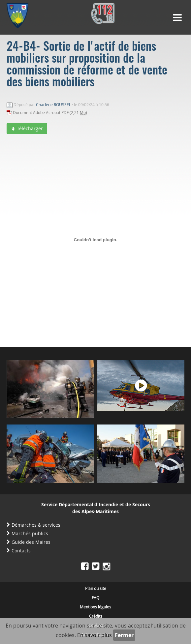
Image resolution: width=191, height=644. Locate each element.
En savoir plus (95, 635)
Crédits (96, 616)
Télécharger (27, 128)
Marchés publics (30, 533)
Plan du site (96, 588)
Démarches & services (36, 525)
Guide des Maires (31, 542)
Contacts (21, 551)
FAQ (95, 598)
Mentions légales (95, 607)
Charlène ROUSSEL (53, 104)
